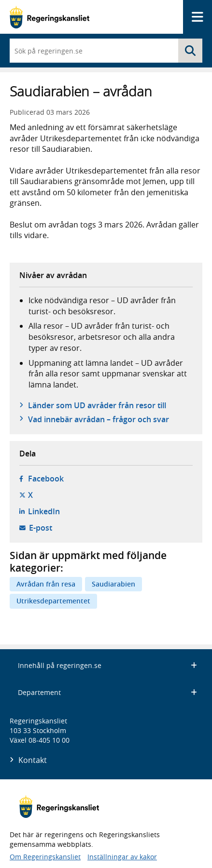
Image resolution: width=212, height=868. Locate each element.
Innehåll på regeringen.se (107, 665)
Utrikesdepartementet (53, 601)
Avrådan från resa (46, 584)
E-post (41, 528)
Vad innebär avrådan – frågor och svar (99, 419)
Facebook (46, 479)
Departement (107, 692)
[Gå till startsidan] (49, 17)
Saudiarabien (113, 584)
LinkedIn (44, 511)
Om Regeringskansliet (45, 857)
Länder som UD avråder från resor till (97, 405)
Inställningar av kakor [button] (122, 857)
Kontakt (33, 760)
